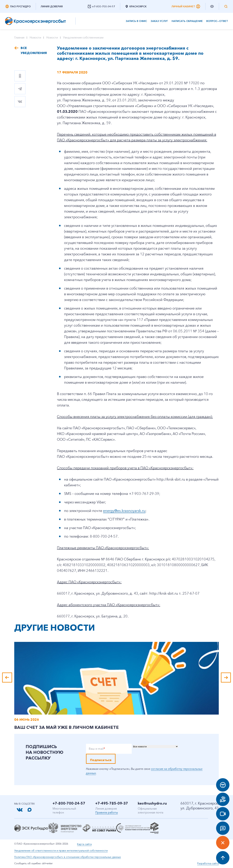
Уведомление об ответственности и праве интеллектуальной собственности (61, 851)
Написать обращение (187, 21)
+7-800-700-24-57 (69, 803)
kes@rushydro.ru (152, 803)
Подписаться (101, 760)
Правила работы (107, 812)
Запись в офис (136, 21)
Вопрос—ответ (217, 21)
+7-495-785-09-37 (112, 803)
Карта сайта (84, 844)
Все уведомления (33, 50)
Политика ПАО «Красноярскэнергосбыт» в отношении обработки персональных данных (68, 857)
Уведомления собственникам (83, 37)
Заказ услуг (159, 21)
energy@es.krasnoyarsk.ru (124, 511)
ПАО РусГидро (18, 6)
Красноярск (136, 6)
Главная (19, 37)
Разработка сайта (208, 863)
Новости (35, 37)
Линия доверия (52, 6)
